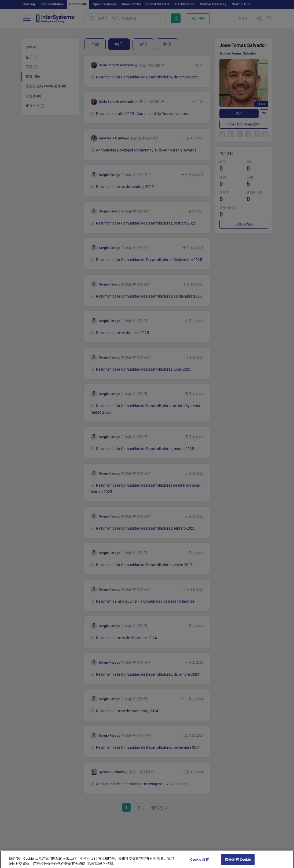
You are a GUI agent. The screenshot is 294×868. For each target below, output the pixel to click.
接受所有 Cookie (238, 862)
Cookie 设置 (200, 862)
